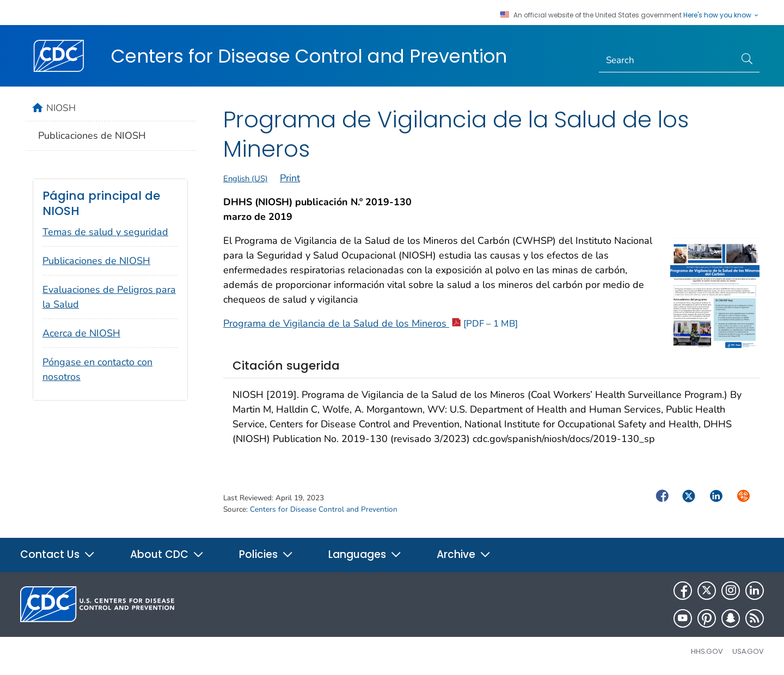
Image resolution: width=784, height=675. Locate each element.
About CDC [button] (167, 554)
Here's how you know (721, 15)
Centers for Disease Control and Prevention (309, 56)
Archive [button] (464, 554)
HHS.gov (707, 651)
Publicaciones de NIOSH (92, 136)
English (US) (246, 179)
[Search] (667, 60)
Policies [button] (266, 554)
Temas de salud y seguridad (105, 232)
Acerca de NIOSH (81, 333)
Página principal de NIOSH (101, 203)
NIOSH (61, 108)
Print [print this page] (290, 178)
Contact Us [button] (58, 554)
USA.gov (748, 651)
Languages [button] (365, 554)
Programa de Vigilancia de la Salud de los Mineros (370, 323)
